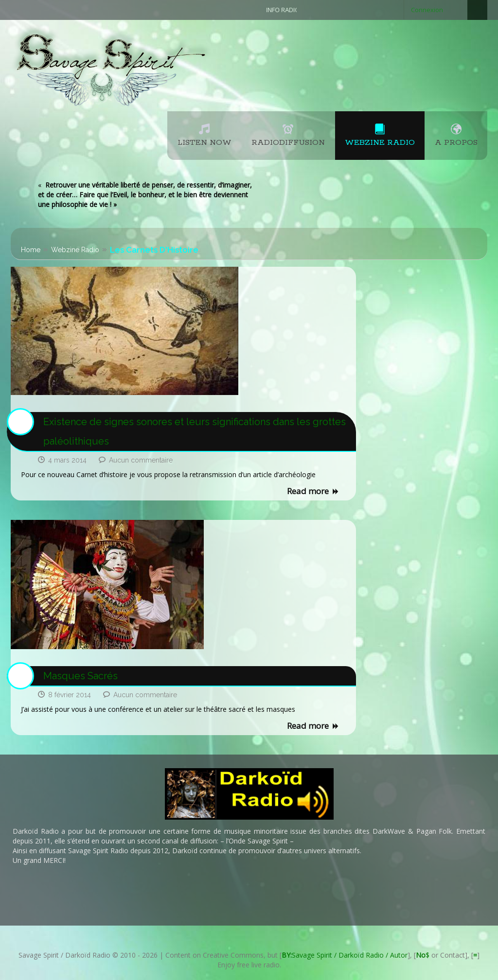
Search (477, 10)
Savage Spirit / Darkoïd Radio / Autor (345, 955)
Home (31, 250)
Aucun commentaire (141, 460)
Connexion (427, 10)
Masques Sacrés (80, 676)
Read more (313, 492)
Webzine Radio (75, 250)
